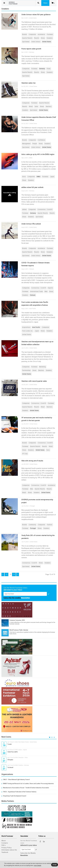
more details (38, 865)
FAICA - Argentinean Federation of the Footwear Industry (20, 792)
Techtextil (10, 767)
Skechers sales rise (28, 83)
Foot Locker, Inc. (28, 331)
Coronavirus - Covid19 (45, 210)
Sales (36, 107)
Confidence (41, 140)
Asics (24, 177)
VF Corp (25, 454)
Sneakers (50, 38)
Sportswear (26, 42)
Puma (49, 69)
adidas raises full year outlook (32, 187)
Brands (25, 34)
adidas (24, 210)
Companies (32, 34)
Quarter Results (27, 38)
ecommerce (41, 34)
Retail (31, 107)
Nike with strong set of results (32, 461)
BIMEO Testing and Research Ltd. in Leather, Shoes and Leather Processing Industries (28, 784)
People (35, 144)
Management (26, 144)
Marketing (42, 367)
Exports (50, 288)
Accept (55, 865)
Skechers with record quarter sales (34, 381)
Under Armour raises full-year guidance (36, 15)
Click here (12, 632)
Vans (48, 450)
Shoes (43, 38)
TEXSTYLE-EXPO (13, 752)
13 (14, 574)
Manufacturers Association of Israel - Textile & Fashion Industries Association (26, 788)
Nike (46, 292)
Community (32, 525)
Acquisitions (26, 327)
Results (37, 38)
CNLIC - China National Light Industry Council (16, 780)
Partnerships (26, 370)
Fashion (50, 525)
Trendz (10, 744)
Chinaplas (10, 760)
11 (6, 574)
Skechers (49, 107)
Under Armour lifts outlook (31, 224)
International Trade (36, 292)
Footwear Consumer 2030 (17, 620)
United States (27, 335)
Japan (52, 177)
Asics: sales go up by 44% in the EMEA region (38, 154)
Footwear (50, 34)
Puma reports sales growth (31, 49)
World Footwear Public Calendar (19, 630)
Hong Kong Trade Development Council (15, 796)
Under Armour (36, 42)
